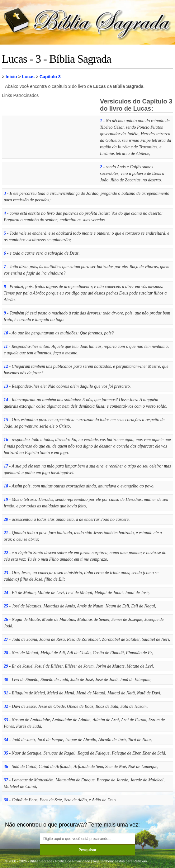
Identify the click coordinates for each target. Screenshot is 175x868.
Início (11, 77)
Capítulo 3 (50, 77)
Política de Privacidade (73, 861)
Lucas (28, 77)
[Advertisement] (49, 140)
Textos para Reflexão (131, 861)
